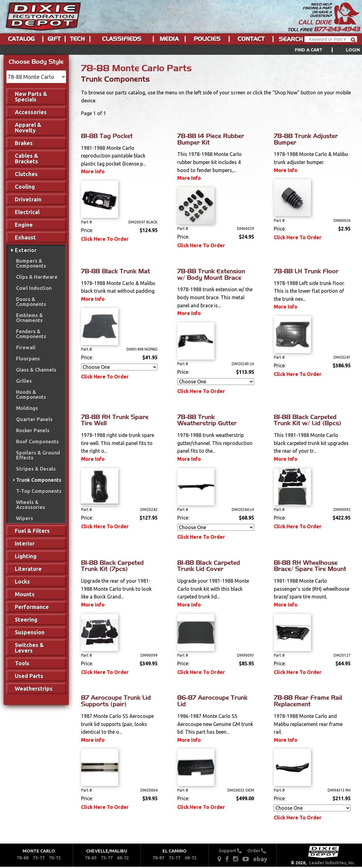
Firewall (26, 348)
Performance (32, 607)
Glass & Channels (36, 370)
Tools (22, 663)
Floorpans (28, 359)
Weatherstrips (34, 689)
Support (230, 851)
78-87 (158, 858)
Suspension (30, 632)
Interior (25, 543)
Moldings (27, 408)
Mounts (25, 594)
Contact (251, 39)
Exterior (26, 250)
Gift (54, 39)
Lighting (26, 556)
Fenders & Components (31, 334)
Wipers (25, 518)
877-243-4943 (337, 29)
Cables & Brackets (27, 158)
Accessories (31, 112)
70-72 (55, 858)
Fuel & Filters (32, 531)
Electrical (27, 212)
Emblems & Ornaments (30, 318)
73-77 (39, 858)
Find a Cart (309, 50)
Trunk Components (39, 480)
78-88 (23, 858)
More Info (93, 171)
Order (257, 851)
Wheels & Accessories (31, 505)
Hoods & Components (31, 395)
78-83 (91, 858)
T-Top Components (39, 491)
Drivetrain (28, 199)
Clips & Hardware (37, 277)
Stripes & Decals (36, 469)
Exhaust (25, 237)
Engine (24, 225)
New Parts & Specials (31, 97)
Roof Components (37, 442)
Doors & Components (31, 302)
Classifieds (122, 39)
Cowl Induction (34, 288)
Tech (77, 39)
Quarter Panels (34, 419)
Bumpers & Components (31, 263)
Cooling (25, 187)
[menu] (181, 50)
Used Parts (29, 676)
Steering (26, 620)
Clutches (26, 174)
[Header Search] (331, 39)
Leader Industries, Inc (332, 863)
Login (353, 50)
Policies (207, 39)
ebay (260, 859)
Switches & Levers (29, 648)
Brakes (24, 143)
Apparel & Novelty (28, 127)
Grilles (24, 381)
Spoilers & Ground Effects (38, 455)
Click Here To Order (105, 239)
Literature (28, 569)
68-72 (123, 858)
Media (169, 39)
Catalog (21, 39)
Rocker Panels (33, 430)
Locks (22, 581)
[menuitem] (320, 50)
